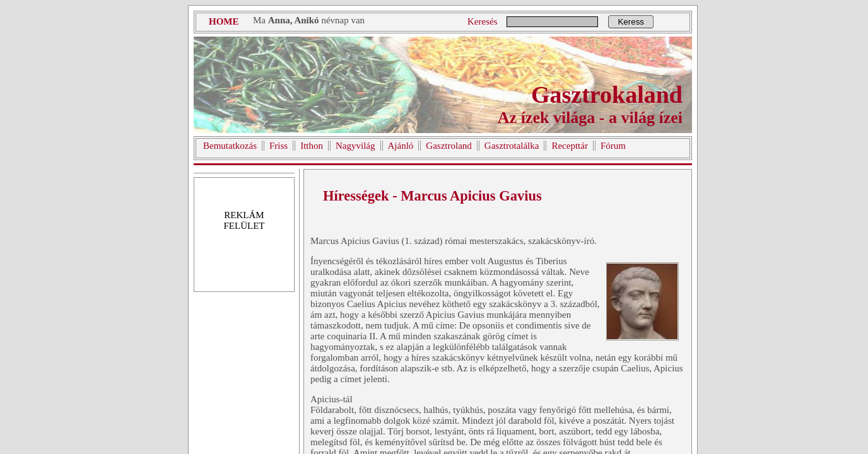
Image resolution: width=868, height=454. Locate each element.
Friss (279, 146)
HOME (224, 21)
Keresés (482, 21)
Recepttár (569, 146)
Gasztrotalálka (512, 146)
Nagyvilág (355, 146)
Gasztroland (449, 146)
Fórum (613, 146)
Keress (630, 22)
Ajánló (401, 146)
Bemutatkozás (230, 146)
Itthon (312, 146)
